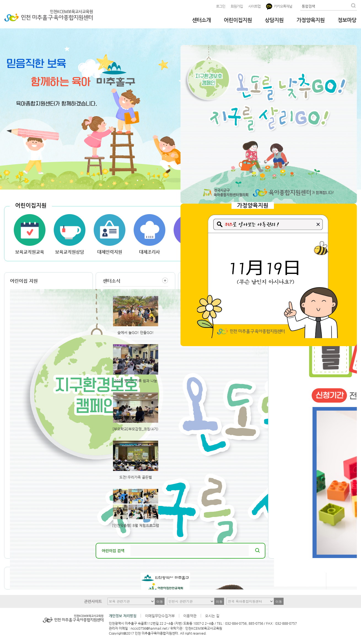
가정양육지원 (311, 20)
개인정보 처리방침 (123, 616)
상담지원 (274, 20)
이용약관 (190, 616)
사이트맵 (254, 6)
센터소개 (201, 20)
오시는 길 (212, 616)
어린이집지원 (238, 20)
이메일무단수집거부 (160, 616)
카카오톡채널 (279, 6)
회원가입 (237, 6)
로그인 (221, 6)
